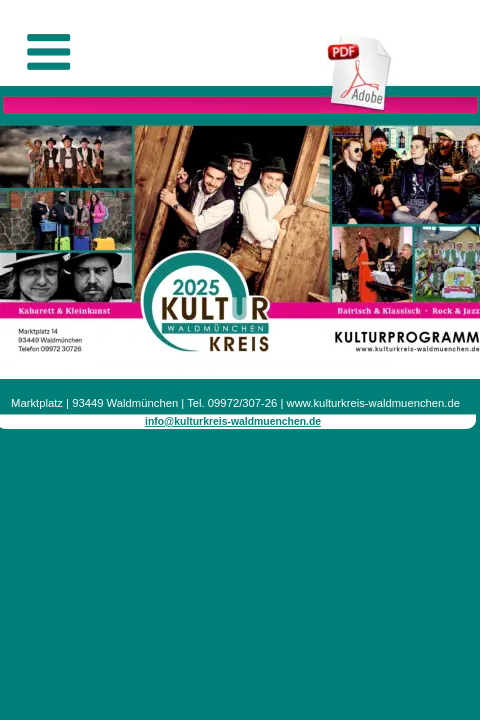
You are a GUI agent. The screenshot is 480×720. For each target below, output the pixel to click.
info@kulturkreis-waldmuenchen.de (233, 421)
